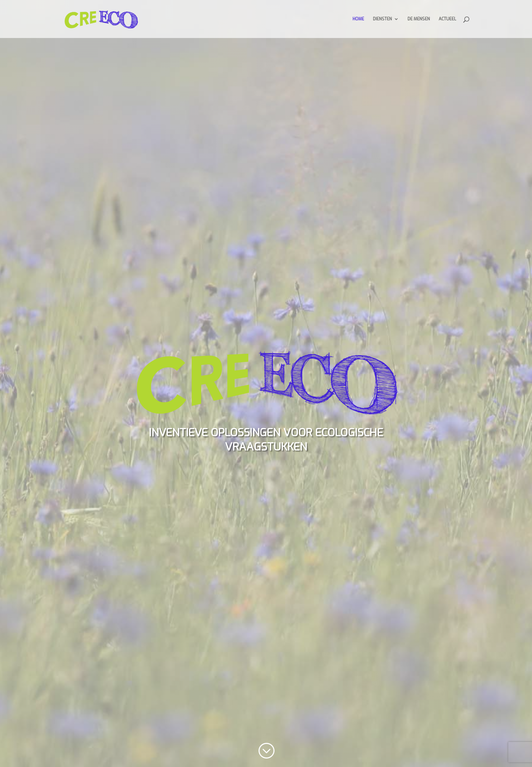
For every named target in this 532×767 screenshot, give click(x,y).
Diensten (382, 19)
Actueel (447, 19)
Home (358, 19)
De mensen (419, 19)
